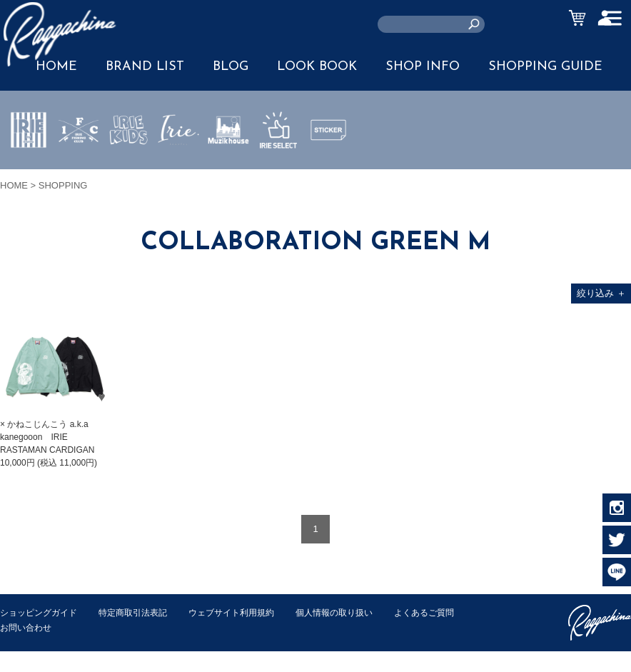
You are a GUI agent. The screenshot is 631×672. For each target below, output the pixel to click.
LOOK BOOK (317, 67)
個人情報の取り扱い (357, 612)
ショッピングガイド (42, 612)
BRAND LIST (145, 67)
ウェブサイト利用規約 (247, 612)
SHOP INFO (423, 67)
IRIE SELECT (278, 172)
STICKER (328, 164)
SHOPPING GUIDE (545, 67)
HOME (14, 185)
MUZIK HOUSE (229, 172)
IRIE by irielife (29, 172)
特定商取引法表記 (142, 612)
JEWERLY (178, 164)
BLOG (231, 67)
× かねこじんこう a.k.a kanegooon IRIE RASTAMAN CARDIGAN (47, 437)
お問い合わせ (114, 627)
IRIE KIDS (129, 172)
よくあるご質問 (32, 627)
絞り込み (601, 293)
